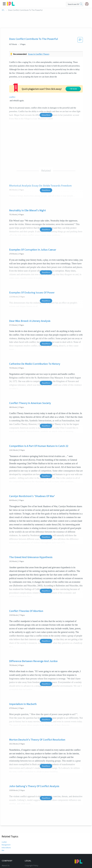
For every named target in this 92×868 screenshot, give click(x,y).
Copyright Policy (31, 842)
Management (6, 821)
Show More (46, 91)
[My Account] (88, 4)
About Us (6, 842)
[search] (81, 4)
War (3, 826)
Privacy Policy (30, 851)
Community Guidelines (34, 845)
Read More (46, 166)
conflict (60, 77)
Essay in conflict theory (39, 54)
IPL (3, 10)
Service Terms (31, 854)
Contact (5, 845)
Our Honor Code (32, 848)
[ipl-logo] (11, 5)
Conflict (4, 818)
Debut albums (6, 824)
